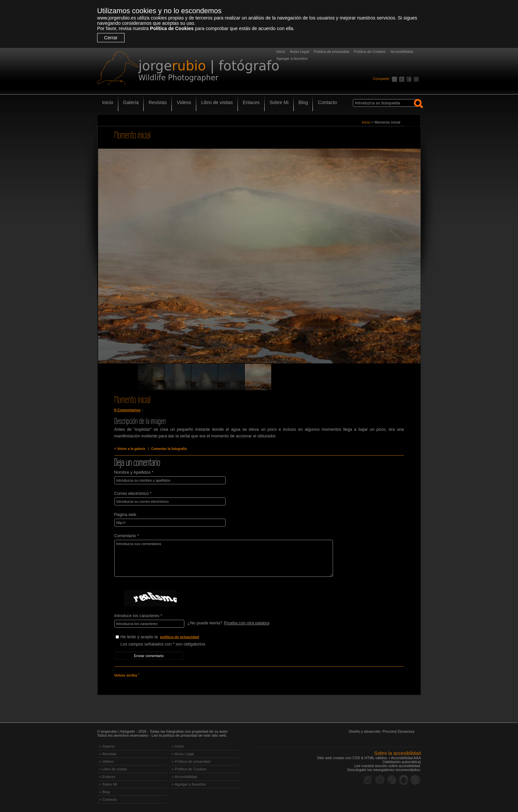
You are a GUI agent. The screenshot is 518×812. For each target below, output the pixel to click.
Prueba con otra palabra (247, 623)
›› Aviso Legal (183, 754)
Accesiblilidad (402, 52)
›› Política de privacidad (191, 761)
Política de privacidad (331, 52)
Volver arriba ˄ (127, 675)
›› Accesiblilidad (184, 777)
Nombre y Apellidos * (134, 472)
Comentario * (127, 536)
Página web (125, 515)
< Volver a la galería (130, 449)
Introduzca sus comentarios (224, 558)
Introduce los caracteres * (138, 616)
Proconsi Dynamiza (398, 731)
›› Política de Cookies (189, 769)
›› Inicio (178, 746)
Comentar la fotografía (169, 449)
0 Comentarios (128, 410)
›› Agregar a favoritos (189, 784)
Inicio (281, 52)
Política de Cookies (172, 28)
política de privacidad (180, 637)
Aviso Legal (300, 52)
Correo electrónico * (133, 493)
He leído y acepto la (170, 637)
